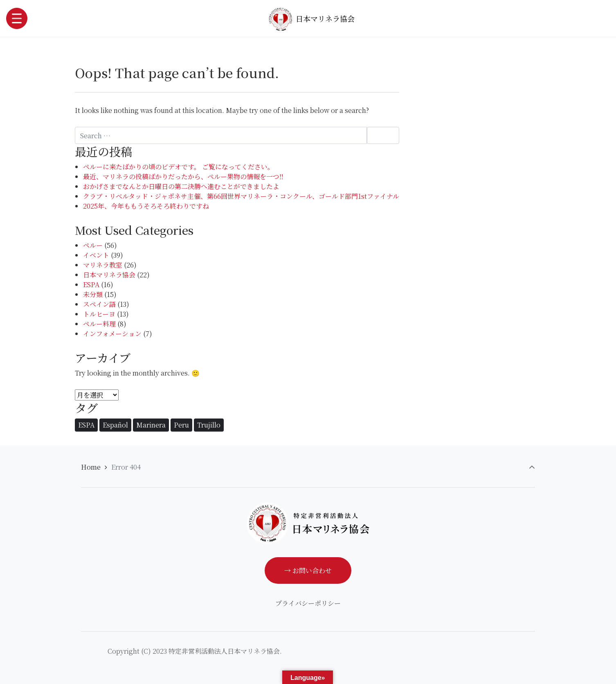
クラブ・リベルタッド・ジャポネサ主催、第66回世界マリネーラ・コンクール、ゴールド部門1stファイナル (241, 196)
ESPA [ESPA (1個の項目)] (86, 425)
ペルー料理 (99, 324)
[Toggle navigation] (17, 18)
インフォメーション (112, 334)
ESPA (91, 285)
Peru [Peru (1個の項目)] (181, 425)
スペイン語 (99, 304)
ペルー (93, 245)
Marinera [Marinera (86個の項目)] (151, 425)
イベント (96, 255)
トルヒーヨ (99, 314)
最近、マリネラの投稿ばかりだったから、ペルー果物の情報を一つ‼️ (183, 177)
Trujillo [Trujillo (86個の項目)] (209, 425)
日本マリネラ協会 (311, 19)
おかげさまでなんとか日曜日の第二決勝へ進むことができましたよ (181, 186)
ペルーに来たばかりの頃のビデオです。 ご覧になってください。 (179, 167)
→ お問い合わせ (308, 570)
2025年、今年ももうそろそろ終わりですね (146, 206)
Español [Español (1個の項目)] (115, 425)
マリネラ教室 (103, 265)
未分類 (93, 294)
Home (91, 467)
